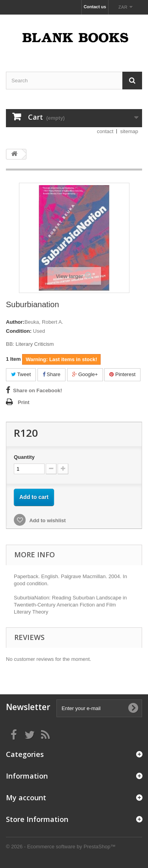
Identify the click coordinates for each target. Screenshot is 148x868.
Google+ (85, 374)
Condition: (19, 331)
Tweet (21, 374)
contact (105, 131)
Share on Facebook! (37, 390)
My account (26, 798)
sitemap (129, 131)
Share (52, 374)
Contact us (95, 7)
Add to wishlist (47, 520)
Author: (15, 322)
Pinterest (122, 374)
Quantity (24, 457)
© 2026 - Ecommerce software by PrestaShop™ (61, 847)
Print (24, 402)
